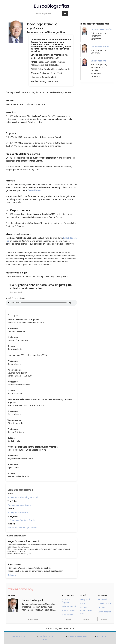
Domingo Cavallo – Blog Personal (23, 497)
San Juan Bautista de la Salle (86, 610)
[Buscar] (65, 14)
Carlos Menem (34, 190)
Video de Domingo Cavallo (19, 505)
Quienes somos (18, 636)
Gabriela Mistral (69, 606)
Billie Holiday (67, 615)
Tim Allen (102, 608)
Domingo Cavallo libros (18, 512)
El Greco (83, 603)
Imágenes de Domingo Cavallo (21, 520)
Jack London (103, 599)
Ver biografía (33, 619)
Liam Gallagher (104, 612)
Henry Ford (85, 599)
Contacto (101, 636)
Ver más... (69, 619)
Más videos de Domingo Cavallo (22, 528)
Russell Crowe (68, 611)
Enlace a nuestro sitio (78, 636)
